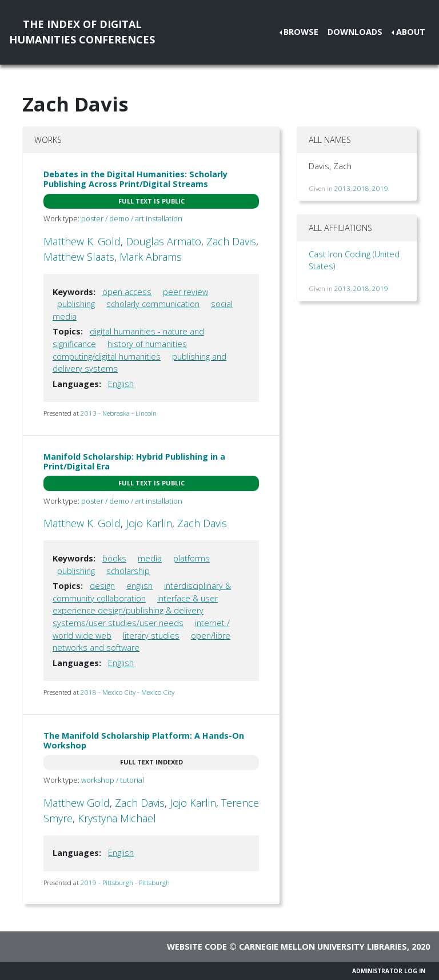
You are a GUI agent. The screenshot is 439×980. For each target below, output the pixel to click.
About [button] (411, 32)
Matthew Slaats (79, 257)
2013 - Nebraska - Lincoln (119, 413)
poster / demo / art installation (132, 218)
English (121, 384)
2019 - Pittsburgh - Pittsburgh (125, 883)
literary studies (151, 636)
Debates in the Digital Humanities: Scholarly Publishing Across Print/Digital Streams (135, 179)
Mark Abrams (151, 257)
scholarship (128, 571)
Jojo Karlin (149, 523)
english (139, 586)
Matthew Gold (77, 803)
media (150, 558)
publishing (76, 304)
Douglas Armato (163, 241)
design (102, 586)
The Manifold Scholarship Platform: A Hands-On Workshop (144, 740)
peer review (185, 292)
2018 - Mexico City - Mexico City (127, 692)
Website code (197, 947)
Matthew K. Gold (82, 241)
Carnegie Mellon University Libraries (323, 947)
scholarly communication (153, 304)
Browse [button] (301, 32)
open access (127, 292)
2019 (380, 188)
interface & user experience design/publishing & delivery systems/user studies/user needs (135, 611)
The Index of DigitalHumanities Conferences (82, 32)
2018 (361, 188)
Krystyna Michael (117, 818)
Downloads (355, 32)
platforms (191, 558)
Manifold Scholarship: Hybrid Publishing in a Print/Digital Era (134, 461)
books (114, 558)
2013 (342, 188)
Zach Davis (231, 241)
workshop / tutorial (113, 780)
